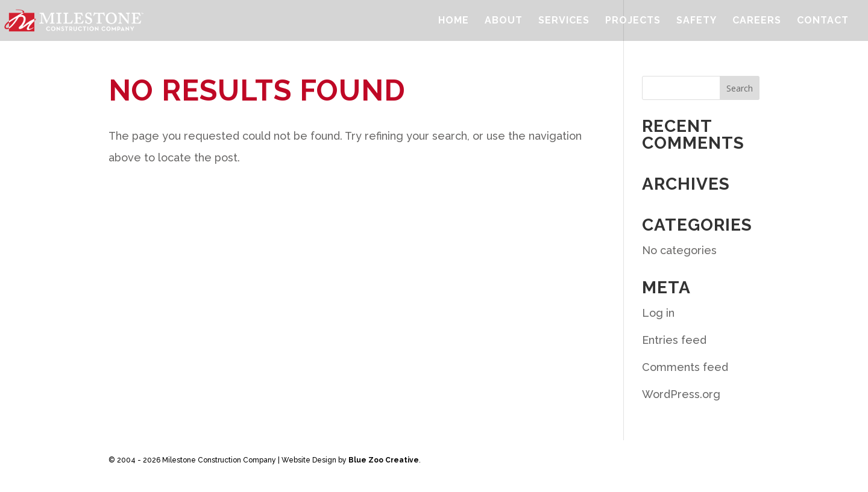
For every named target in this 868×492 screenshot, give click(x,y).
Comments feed (685, 367)
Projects (633, 21)
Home (454, 21)
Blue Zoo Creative (384, 460)
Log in (658, 313)
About (504, 21)
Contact (823, 21)
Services (564, 21)
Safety (697, 21)
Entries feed (674, 340)
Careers (757, 21)
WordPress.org (681, 394)
